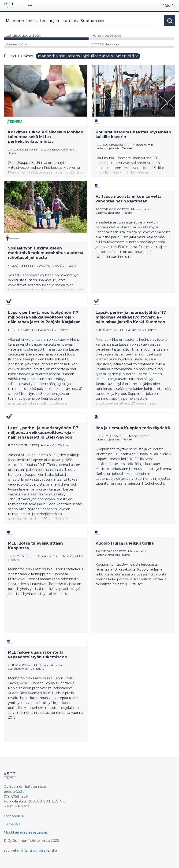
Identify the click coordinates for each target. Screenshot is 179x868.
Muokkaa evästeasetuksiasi (26, 832)
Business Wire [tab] (16, 44)
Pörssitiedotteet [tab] (106, 35)
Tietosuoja (12, 824)
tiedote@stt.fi (15, 791)
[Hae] (84, 21)
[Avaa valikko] (31, 5)
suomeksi (12, 850)
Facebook (12, 816)
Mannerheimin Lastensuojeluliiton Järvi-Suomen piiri (88, 56)
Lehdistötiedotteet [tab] (23, 35)
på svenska (48, 850)
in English (29, 850)
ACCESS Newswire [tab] (105, 44)
